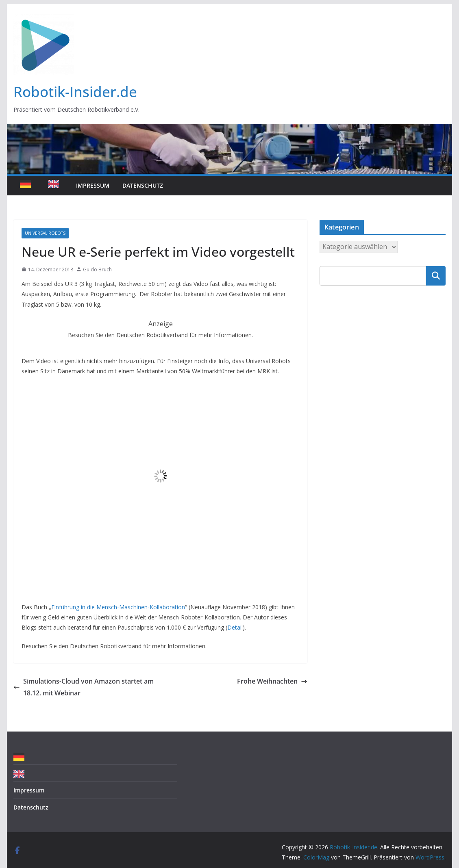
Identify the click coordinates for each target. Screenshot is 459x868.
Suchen (436, 276)
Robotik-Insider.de (75, 92)
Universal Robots (45, 233)
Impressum (93, 185)
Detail (235, 627)
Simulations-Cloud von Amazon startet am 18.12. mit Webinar (84, 687)
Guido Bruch (97, 269)
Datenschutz (143, 185)
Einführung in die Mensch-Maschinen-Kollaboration (118, 607)
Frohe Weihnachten (272, 681)
